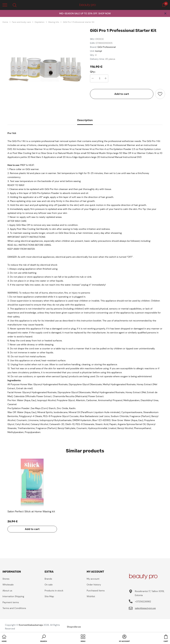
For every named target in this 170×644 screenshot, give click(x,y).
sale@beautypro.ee (145, 608)
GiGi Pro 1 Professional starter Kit (79, 22)
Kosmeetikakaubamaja (31, 625)
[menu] (5, 5)
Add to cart (122, 94)
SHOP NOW (105, 13)
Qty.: (93, 72)
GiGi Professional (107, 47)
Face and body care (21, 22)
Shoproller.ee (74, 627)
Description (85, 120)
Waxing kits (54, 22)
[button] (44, 639)
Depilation (40, 22)
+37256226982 (143, 601)
